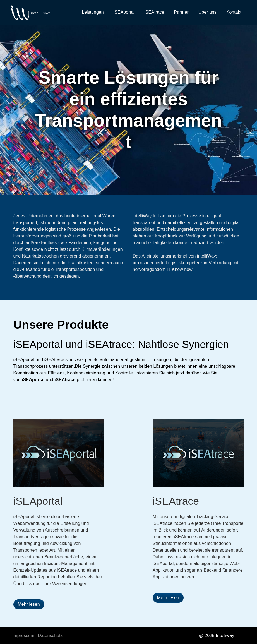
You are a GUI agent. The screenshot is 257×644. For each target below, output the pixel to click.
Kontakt (234, 12)
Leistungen (93, 12)
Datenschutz (50, 635)
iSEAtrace (154, 12)
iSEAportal (124, 12)
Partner (181, 12)
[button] (29, 604)
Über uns (207, 12)
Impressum (23, 635)
